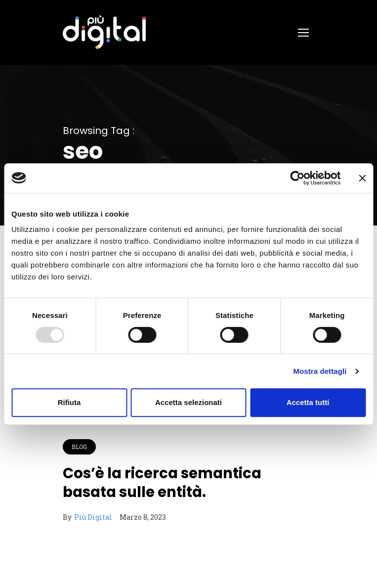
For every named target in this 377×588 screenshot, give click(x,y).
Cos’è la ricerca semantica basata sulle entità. (162, 483)
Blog (79, 447)
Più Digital (93, 517)
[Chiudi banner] (362, 178)
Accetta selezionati (188, 402)
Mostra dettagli (320, 371)
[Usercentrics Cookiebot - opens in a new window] (297, 178)
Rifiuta (69, 402)
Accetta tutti (308, 402)
